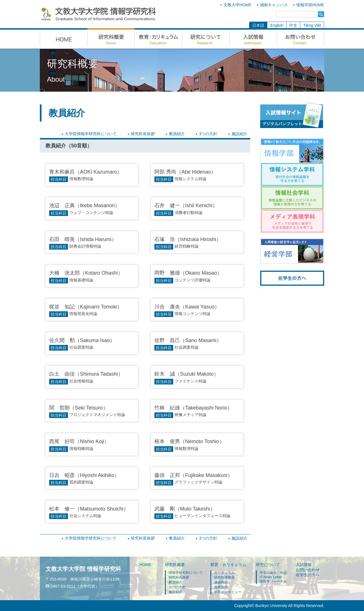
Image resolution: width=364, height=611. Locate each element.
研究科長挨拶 (143, 134)
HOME (145, 565)
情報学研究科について (186, 573)
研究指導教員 (224, 577)
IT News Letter (271, 577)
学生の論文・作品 (273, 573)
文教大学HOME (237, 5)
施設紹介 (239, 134)
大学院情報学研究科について (91, 134)
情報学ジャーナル (273, 581)
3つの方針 (208, 134)
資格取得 (221, 587)
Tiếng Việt (312, 25)
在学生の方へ (308, 575)
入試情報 (304, 565)
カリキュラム (224, 573)
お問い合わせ (308, 570)
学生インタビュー (228, 592)
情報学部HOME (310, 5)
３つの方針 (177, 587)
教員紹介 (177, 134)
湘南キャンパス (274, 5)
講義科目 (221, 582)
